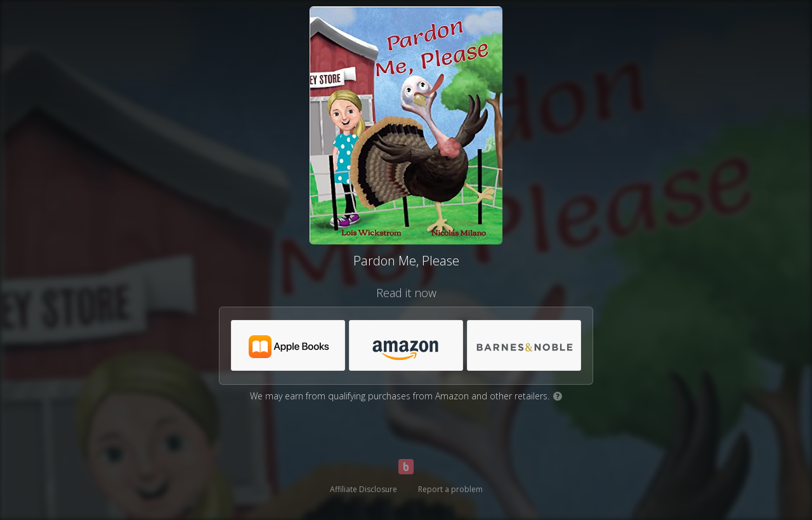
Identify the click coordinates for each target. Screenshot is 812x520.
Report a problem (450, 489)
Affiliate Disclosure (363, 489)
